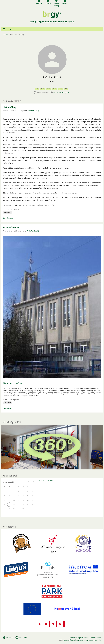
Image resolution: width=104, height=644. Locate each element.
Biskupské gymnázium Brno (73, 640)
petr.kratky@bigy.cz (61, 92)
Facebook (8, 638)
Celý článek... (8, 218)
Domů (5, 34)
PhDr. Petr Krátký (33, 111)
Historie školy (10, 107)
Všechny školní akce (46, 481)
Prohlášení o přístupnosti (79, 638)
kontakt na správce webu (92, 640)
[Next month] (33, 482)
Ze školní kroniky (11, 228)
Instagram (21, 638)
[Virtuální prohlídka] (52, 447)
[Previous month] (29, 482)
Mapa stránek (96, 638)
